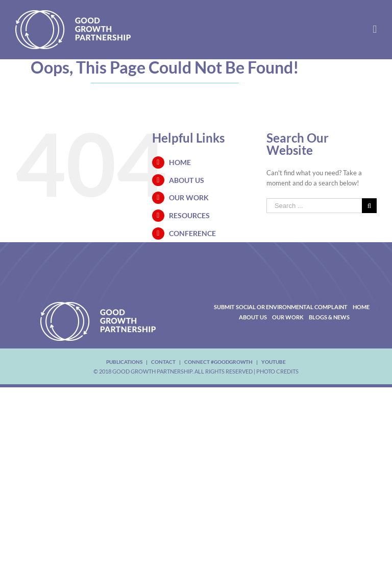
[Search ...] (314, 206)
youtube (274, 362)
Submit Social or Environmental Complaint (281, 307)
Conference (192, 233)
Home (180, 162)
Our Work (189, 197)
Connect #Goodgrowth (218, 362)
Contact (163, 362)
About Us (187, 180)
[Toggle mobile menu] (375, 29)
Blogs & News (329, 317)
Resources (189, 215)
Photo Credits (277, 371)
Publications (124, 362)
